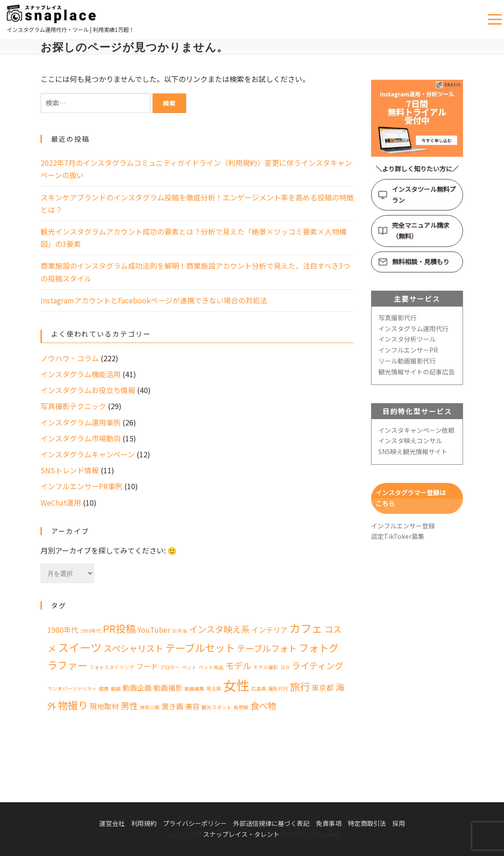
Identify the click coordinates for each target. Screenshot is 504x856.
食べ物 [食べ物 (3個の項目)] (263, 706)
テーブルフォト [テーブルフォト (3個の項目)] (267, 648)
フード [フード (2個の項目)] (147, 666)
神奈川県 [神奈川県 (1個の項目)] (150, 707)
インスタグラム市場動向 (81, 438)
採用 (399, 823)
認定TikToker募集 (398, 536)
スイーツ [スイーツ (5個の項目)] (80, 647)
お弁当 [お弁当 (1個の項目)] (180, 631)
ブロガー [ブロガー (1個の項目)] (170, 667)
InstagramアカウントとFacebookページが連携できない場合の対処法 (154, 300)
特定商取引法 (367, 823)
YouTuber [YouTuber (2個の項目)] (154, 630)
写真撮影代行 (397, 318)
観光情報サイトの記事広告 (417, 372)
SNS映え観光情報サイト (413, 451)
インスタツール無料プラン (424, 195)
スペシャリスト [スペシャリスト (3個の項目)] (133, 648)
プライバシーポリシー (195, 823)
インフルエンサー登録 (403, 526)
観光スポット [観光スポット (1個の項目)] (217, 707)
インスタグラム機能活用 (81, 374)
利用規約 (144, 823)
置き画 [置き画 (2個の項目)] (173, 706)
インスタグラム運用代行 (413, 328)
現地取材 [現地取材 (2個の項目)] (104, 706)
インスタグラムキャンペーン (88, 454)
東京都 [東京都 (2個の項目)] (323, 688)
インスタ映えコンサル (410, 441)
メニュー (496, 20)
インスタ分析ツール (407, 339)
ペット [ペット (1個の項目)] (189, 667)
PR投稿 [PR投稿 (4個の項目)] (119, 628)
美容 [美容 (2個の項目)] (193, 706)
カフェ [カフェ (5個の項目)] (306, 628)
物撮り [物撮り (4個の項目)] (73, 705)
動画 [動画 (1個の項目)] (116, 689)
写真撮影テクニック (73, 406)
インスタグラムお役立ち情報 (88, 390)
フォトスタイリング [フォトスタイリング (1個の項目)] (112, 667)
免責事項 (329, 823)
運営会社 (112, 823)
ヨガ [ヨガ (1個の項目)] (285, 667)
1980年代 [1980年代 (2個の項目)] (63, 630)
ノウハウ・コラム (70, 358)
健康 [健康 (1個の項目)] (104, 689)
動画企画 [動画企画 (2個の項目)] (137, 688)
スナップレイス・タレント (241, 834)
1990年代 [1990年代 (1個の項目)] (91, 631)
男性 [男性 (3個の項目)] (129, 706)
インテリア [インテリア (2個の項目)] (270, 630)
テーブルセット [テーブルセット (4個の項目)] (200, 647)
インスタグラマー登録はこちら (411, 498)
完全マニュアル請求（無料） (421, 231)
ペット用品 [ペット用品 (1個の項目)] (211, 667)
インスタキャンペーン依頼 (416, 430)
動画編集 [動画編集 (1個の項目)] (194, 689)
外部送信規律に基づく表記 (271, 823)
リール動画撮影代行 (407, 361)
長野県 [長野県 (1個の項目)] (241, 707)
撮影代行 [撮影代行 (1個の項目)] (278, 689)
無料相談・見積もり (421, 261)
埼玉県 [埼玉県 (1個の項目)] (214, 689)
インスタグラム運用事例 (81, 422)
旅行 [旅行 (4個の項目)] (300, 686)
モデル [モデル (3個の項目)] (238, 666)
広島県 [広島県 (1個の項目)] (259, 689)
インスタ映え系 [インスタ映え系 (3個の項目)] (219, 629)
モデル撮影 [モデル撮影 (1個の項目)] (266, 667)
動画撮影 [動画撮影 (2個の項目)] (168, 688)
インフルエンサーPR (408, 350)
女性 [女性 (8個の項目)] (236, 685)
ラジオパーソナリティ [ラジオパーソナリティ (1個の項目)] (72, 689)
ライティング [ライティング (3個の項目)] (318, 666)
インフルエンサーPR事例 (81, 486)
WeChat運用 (61, 502)
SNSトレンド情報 (70, 470)
